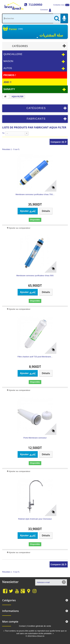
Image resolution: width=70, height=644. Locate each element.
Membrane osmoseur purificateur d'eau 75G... (35, 194)
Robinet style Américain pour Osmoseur (35, 519)
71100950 (35, 5)
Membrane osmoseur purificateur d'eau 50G (35, 276)
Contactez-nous (59, 5)
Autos (8, 68)
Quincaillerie (13, 54)
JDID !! (7, 82)
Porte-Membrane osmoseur (35, 438)
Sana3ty (9, 89)
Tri (3, 133)
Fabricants (36, 119)
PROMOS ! (10, 75)
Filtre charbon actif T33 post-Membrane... (35, 357)
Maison (8, 61)
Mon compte (10, 622)
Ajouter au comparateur (20, 228)
